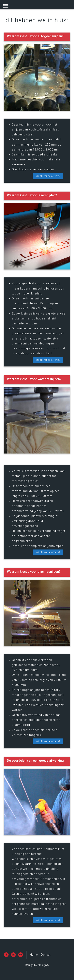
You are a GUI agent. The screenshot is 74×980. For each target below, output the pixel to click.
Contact (45, 955)
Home (34, 955)
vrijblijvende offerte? (48, 176)
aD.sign (42, 965)
